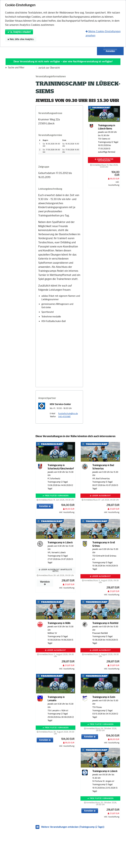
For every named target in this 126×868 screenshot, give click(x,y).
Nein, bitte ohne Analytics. (21, 39)
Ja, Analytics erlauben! (19, 32)
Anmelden (110, 51)
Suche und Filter (16, 68)
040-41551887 (64, 417)
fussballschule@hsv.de (68, 414)
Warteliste (45, 583)
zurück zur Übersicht (49, 68)
